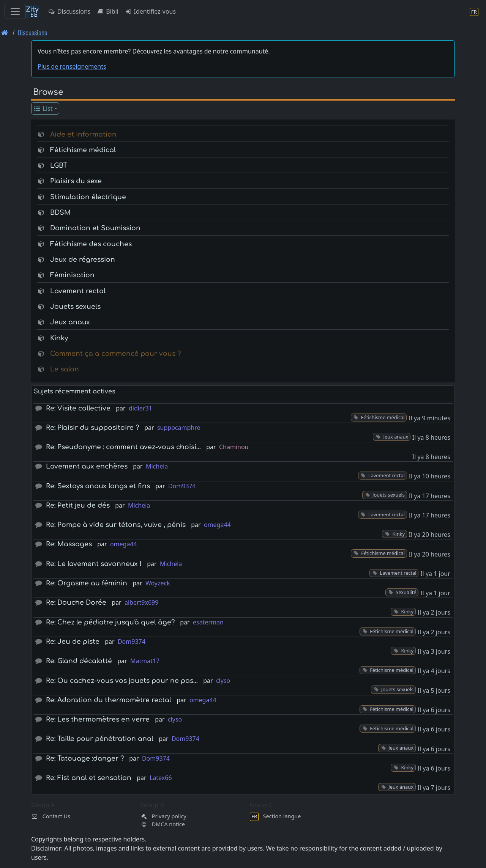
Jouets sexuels (75, 307)
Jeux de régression (83, 260)
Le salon (65, 369)
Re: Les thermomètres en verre (98, 719)
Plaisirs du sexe (76, 181)
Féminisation (72, 275)
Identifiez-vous (150, 11)
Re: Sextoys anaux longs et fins (98, 486)
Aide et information (83, 134)
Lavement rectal (78, 291)
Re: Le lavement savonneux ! (94, 564)
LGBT (59, 166)
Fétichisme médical (83, 150)
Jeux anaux (70, 322)
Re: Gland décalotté (79, 661)
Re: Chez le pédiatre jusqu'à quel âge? (110, 622)
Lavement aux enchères (87, 466)
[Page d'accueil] (5, 32)
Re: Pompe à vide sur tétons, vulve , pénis (116, 525)
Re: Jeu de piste (73, 642)
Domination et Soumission (95, 228)
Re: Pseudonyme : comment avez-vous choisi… (123, 447)
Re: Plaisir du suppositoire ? (92, 428)
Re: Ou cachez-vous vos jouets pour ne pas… (122, 681)
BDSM (60, 213)
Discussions (69, 11)
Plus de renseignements (72, 66)
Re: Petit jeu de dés (78, 506)
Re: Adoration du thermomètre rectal (109, 700)
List (43, 108)
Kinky (59, 338)
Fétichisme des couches (91, 244)
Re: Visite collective (78, 408)
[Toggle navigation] (15, 11)
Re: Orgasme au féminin (87, 583)
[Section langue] (474, 12)
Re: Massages (69, 544)
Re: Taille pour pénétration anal (100, 739)
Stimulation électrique (88, 197)
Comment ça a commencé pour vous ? (115, 354)
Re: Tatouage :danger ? (85, 759)
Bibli (107, 11)
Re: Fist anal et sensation (89, 778)
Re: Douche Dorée (76, 603)
